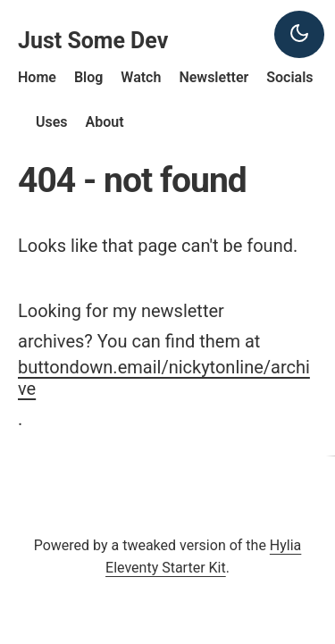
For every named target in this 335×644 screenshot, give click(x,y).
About (105, 122)
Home (37, 77)
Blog (88, 77)
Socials (289, 77)
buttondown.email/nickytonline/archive (164, 378)
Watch (141, 77)
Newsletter (214, 77)
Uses (52, 122)
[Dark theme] (299, 34)
